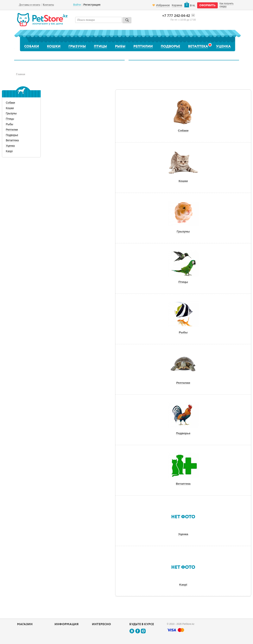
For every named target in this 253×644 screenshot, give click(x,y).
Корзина (177, 5)
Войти (77, 5)
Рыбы (120, 47)
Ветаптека (198, 46)
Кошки (54, 47)
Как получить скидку (227, 5)
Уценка (223, 47)
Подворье (170, 47)
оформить (207, 5)
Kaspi (9, 151)
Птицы (100, 47)
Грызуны (77, 47)
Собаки (32, 47)
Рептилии (143, 47)
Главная (21, 74)
